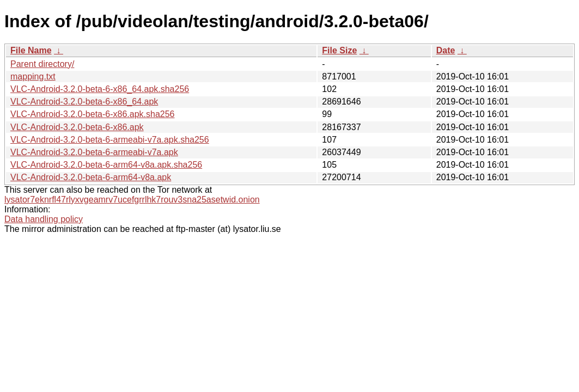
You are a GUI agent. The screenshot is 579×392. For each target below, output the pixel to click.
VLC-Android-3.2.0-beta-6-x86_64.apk (84, 102)
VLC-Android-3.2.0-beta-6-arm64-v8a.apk (91, 177)
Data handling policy (44, 219)
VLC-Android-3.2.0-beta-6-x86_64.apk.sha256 (100, 89)
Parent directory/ (42, 64)
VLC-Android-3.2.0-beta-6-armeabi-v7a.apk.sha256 (110, 140)
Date (446, 50)
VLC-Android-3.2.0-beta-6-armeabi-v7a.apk (94, 152)
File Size (339, 50)
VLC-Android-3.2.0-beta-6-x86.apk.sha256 (93, 114)
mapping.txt (33, 76)
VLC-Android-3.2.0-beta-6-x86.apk (77, 127)
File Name (31, 50)
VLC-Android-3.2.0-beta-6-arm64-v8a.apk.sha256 (106, 165)
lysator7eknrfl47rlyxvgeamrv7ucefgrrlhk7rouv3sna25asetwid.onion (132, 200)
